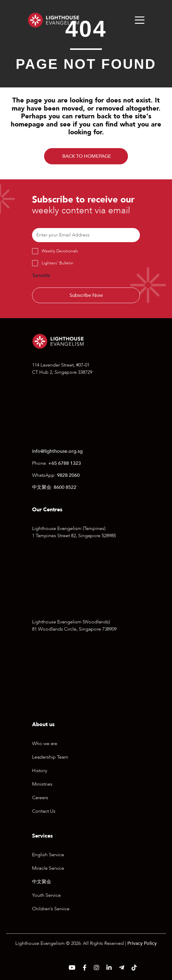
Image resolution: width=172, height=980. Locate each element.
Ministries (42, 784)
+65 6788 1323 (65, 463)
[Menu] (140, 20)
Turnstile (41, 275)
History (40, 771)
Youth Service (46, 895)
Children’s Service (51, 909)
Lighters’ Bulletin (58, 263)
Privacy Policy (142, 943)
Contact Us (44, 811)
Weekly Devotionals (60, 251)
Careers (40, 798)
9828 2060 (68, 475)
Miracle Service (48, 868)
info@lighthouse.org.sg (57, 451)
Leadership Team (50, 757)
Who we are (45, 744)
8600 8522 (65, 487)
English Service (48, 855)
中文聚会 (42, 882)
